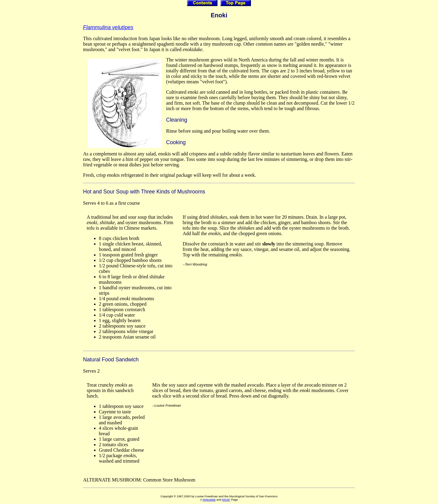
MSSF (226, 500)
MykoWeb (209, 500)
